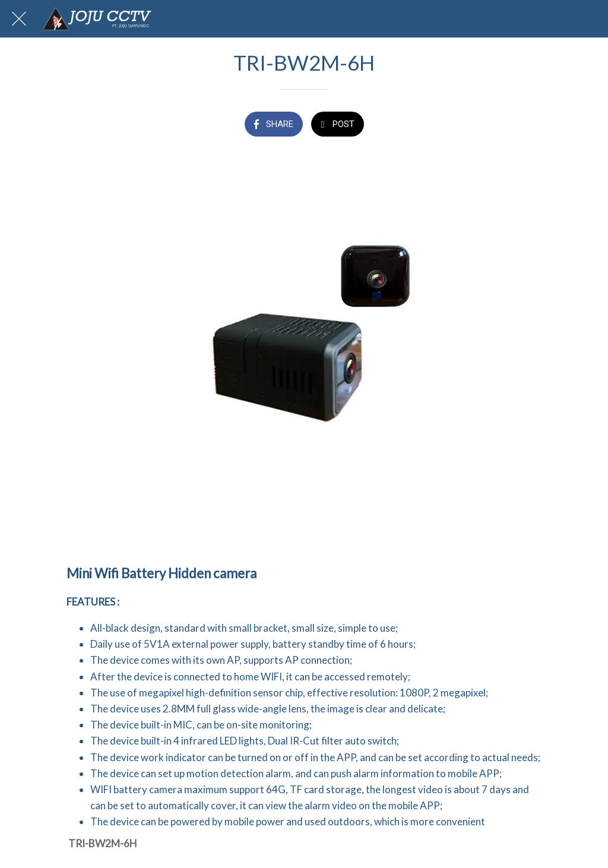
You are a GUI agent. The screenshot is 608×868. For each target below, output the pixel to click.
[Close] (19, 19)
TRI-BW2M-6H (103, 843)
